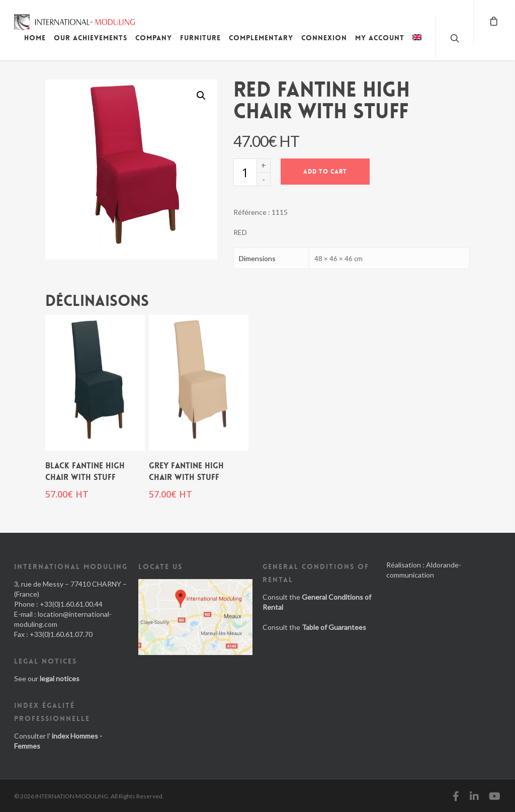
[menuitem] (417, 45)
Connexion (324, 38)
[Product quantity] (245, 172)
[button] (201, 96)
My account (380, 38)
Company (154, 38)
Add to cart (325, 172)
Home (35, 38)
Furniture (200, 38)
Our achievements (91, 38)
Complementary (261, 38)
